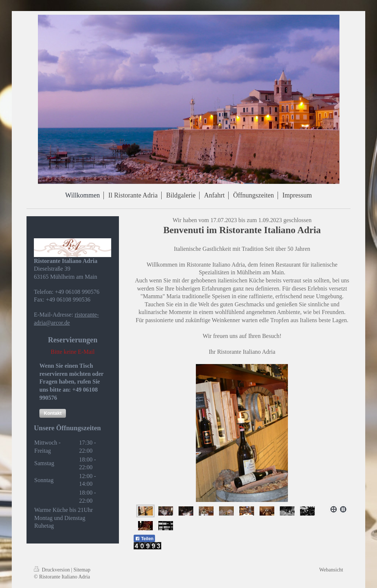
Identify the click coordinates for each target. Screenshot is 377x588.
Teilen (144, 539)
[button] (53, 413)
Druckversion (52, 570)
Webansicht (331, 570)
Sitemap (82, 570)
